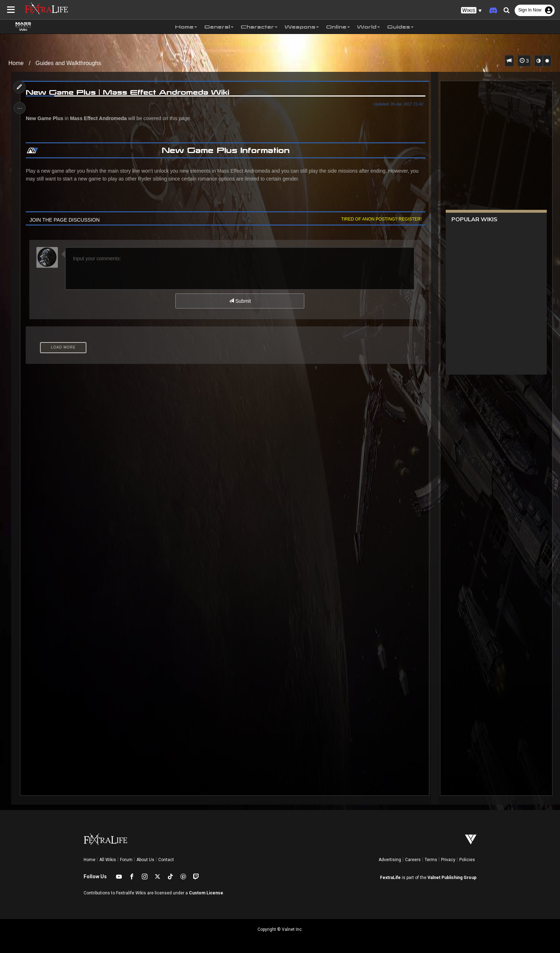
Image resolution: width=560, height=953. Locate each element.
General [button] (219, 27)
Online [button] (338, 27)
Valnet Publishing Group (452, 878)
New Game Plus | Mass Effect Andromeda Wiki (129, 92)
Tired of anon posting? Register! (380, 219)
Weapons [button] (302, 27)
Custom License (206, 893)
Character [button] (259, 27)
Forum (126, 860)
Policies (467, 860)
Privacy (448, 860)
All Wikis (108, 860)
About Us (145, 860)
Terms (431, 860)
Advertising (390, 860)
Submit (240, 301)
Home (16, 63)
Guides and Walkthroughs (69, 63)
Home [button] (186, 27)
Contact (166, 860)
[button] (471, 11)
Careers (413, 860)
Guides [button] (400, 27)
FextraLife (390, 878)
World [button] (369, 27)
